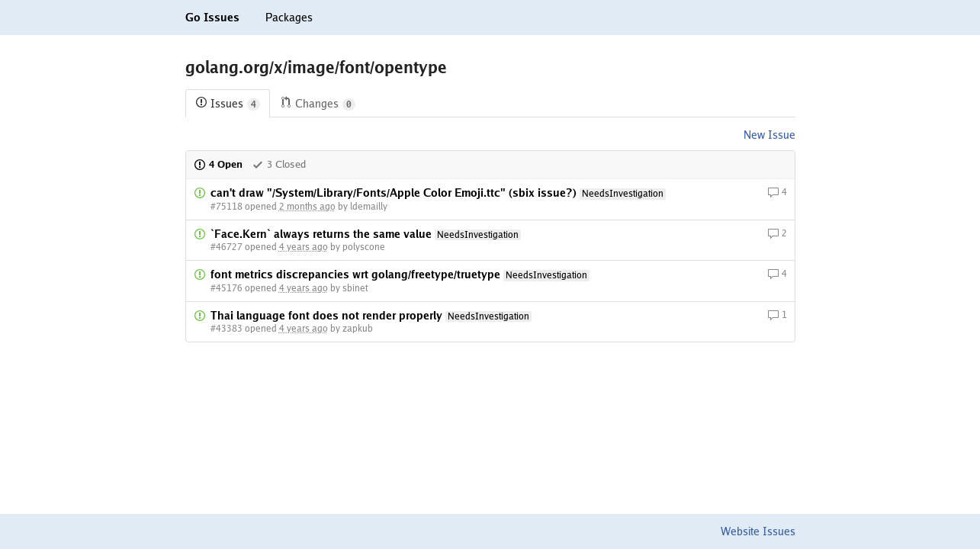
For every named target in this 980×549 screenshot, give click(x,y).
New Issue (770, 135)
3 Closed (279, 164)
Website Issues (758, 531)
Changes (318, 104)
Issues (228, 104)
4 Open (218, 164)
